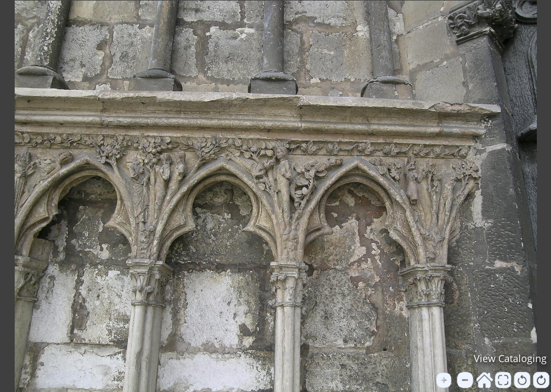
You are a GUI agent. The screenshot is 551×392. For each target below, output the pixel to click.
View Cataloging (510, 358)
